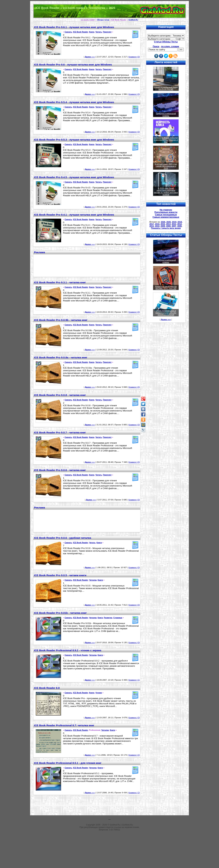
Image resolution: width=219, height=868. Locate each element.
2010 (157, 226)
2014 (168, 224)
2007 (174, 226)
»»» (90, 57)
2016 (157, 224)
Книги (92, 32)
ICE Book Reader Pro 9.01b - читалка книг (60, 613)
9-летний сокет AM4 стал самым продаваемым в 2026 (166, 166)
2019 (174, 222)
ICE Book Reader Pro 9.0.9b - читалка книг (61, 320)
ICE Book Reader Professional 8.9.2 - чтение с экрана (68, 650)
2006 (180, 226)
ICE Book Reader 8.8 (47, 688)
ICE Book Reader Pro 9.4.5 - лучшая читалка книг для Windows (74, 177)
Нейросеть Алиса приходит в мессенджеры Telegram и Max (166, 140)
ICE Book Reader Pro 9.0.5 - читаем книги (60, 575)
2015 (163, 224)
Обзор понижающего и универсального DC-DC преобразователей (166, 313)
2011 (152, 226)
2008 (168, 226)
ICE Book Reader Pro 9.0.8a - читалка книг (61, 357)
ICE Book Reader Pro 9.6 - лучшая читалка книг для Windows (73, 65)
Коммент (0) (134, 57)
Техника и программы (109, 11)
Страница (118, 618)
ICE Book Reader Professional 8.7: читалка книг (64, 725)
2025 (169, 222)
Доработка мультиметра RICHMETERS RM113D (166, 287)
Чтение (99, 693)
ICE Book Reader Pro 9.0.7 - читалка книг (60, 432)
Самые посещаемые (166, 215)
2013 (174, 224)
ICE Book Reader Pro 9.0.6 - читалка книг (60, 470)
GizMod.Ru (133, 20)
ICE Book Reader (80, 32)
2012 (180, 224)
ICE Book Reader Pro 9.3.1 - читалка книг (60, 282)
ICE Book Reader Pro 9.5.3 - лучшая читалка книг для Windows (74, 140)
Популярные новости (166, 212)
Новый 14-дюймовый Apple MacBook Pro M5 (166, 88)
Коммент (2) (134, 755)
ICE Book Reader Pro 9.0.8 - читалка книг (60, 395)
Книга (100, 618)
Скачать (68, 32)
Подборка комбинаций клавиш (166, 115)
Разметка (108, 618)
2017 (152, 224)
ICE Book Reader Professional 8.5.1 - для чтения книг (68, 763)
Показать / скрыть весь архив (166, 228)
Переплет (107, 32)
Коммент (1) (134, 680)
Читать (99, 32)
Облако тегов (103, 20)
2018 (180, 222)
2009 (163, 226)
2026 (163, 222)
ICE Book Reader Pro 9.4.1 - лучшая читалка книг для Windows (74, 215)
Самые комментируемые (166, 217)
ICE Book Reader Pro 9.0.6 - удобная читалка (63, 538)
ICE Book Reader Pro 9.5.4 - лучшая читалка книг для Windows (74, 102)
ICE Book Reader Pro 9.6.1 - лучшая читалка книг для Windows (74, 27)
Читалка (93, 580)
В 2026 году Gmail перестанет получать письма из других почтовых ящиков (166, 191)
